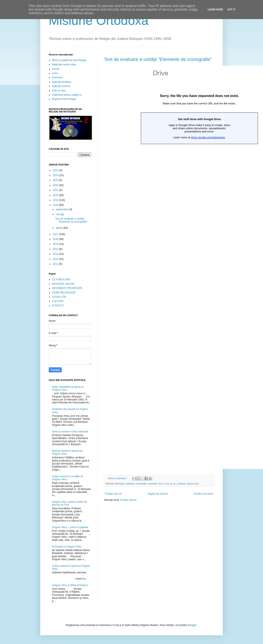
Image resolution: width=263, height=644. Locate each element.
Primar (56, 69)
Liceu (55, 73)
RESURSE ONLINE (63, 284)
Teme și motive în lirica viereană (70, 432)
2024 (56, 175)
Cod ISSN (58, 301)
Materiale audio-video (64, 65)
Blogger (192, 625)
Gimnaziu (57, 77)
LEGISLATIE (59, 297)
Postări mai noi (113, 494)
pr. (175, 484)
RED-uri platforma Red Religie (69, 60)
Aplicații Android (61, 86)
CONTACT (58, 306)
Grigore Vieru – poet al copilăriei (70, 527)
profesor (182, 484)
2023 (56, 180)
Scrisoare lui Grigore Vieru (67, 547)
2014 (56, 249)
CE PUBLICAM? (61, 279)
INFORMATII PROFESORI (67, 288)
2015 (56, 244)
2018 (56, 205)
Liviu (167, 484)
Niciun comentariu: (118, 478)
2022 (56, 185)
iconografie (141, 484)
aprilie (59, 228)
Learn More (215, 10)
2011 (56, 264)
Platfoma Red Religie (64, 99)
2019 (56, 200)
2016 (56, 239)
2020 (56, 195)
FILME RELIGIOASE (64, 293)
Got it (231, 10)
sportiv (190, 484)
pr (171, 484)
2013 (56, 254)
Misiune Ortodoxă (99, 20)
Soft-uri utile (59, 91)
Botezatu (120, 484)
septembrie (62, 209)
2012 (56, 259)
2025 (56, 170)
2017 (56, 234)
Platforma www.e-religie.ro (67, 95)
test (197, 484)
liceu (161, 484)
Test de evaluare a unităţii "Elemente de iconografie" (158, 59)
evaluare (130, 484)
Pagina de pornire (158, 494)
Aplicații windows (62, 82)
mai (58, 214)
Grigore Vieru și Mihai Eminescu (70, 585)
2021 (56, 190)
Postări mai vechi (204, 494)
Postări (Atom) (128, 500)
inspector (153, 484)
